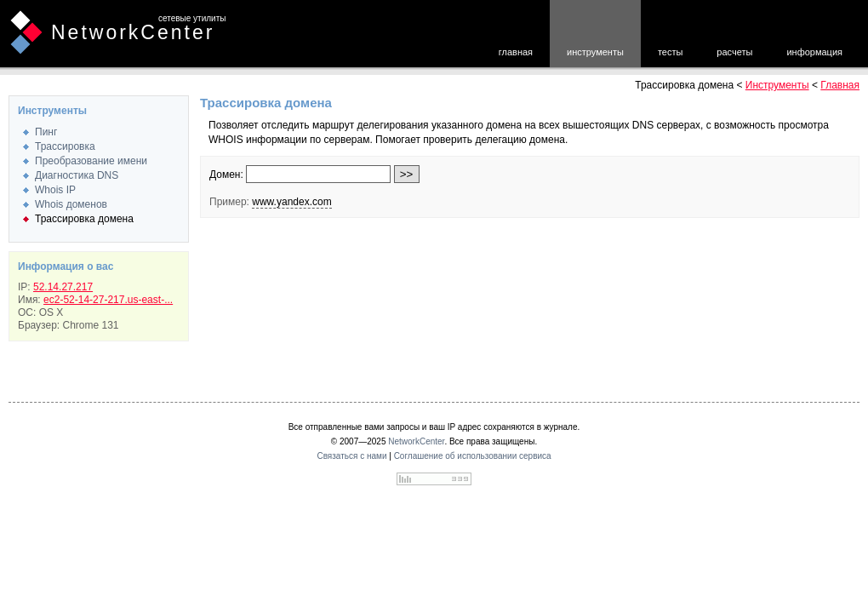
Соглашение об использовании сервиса (473, 456)
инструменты (595, 52)
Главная (840, 85)
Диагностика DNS (77, 175)
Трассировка (65, 146)
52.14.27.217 (63, 287)
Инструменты (777, 85)
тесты (670, 52)
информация (814, 52)
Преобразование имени (91, 161)
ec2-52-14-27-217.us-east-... (108, 300)
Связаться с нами (351, 456)
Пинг (46, 132)
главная (516, 52)
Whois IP (55, 190)
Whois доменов (71, 204)
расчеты (734, 52)
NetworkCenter (133, 32)
